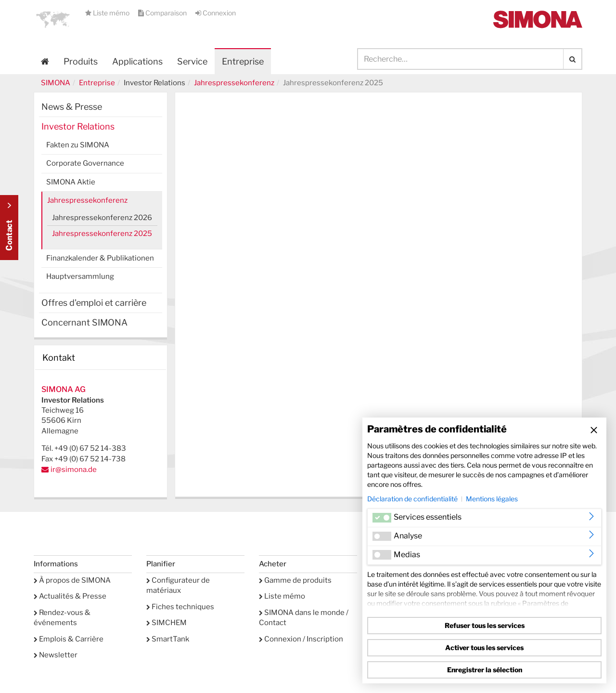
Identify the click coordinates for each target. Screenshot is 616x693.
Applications (137, 61)
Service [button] (192, 61)
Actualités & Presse (70, 596)
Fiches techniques (180, 607)
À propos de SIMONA (72, 580)
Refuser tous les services (485, 625)
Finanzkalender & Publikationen (100, 258)
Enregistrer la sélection (485, 670)
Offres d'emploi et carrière (94, 303)
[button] (53, 19)
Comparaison (163, 13)
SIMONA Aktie (71, 182)
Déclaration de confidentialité (412, 499)
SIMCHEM (167, 623)
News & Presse (72, 107)
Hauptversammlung (80, 276)
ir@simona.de (74, 470)
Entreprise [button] (243, 61)
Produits (81, 61)
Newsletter (56, 655)
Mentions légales (492, 499)
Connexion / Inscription (301, 639)
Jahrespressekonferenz (234, 83)
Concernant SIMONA (84, 322)
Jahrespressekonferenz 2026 (102, 218)
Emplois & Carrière (69, 639)
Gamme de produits (295, 580)
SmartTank (168, 639)
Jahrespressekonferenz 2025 (102, 234)
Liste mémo (108, 13)
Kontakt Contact (9, 228)
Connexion (216, 13)
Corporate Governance (85, 163)
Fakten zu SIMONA (78, 145)
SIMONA (56, 83)
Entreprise (97, 83)
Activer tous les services (484, 647)
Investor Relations (78, 126)
